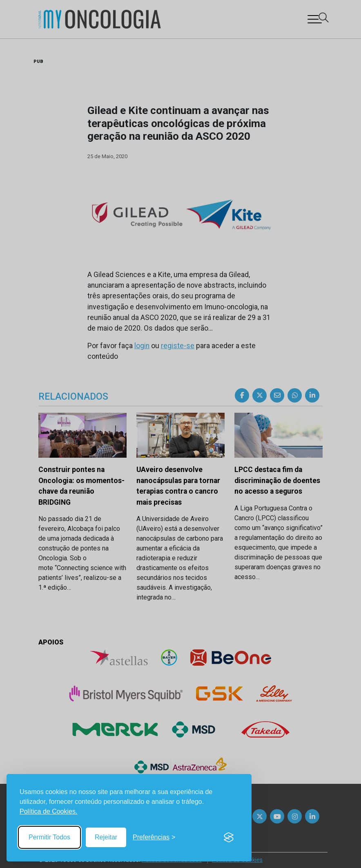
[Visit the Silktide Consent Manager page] (229, 837)
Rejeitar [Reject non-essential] (106, 837)
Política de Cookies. (48, 811)
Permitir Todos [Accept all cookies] (49, 837)
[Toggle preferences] (154, 837)
